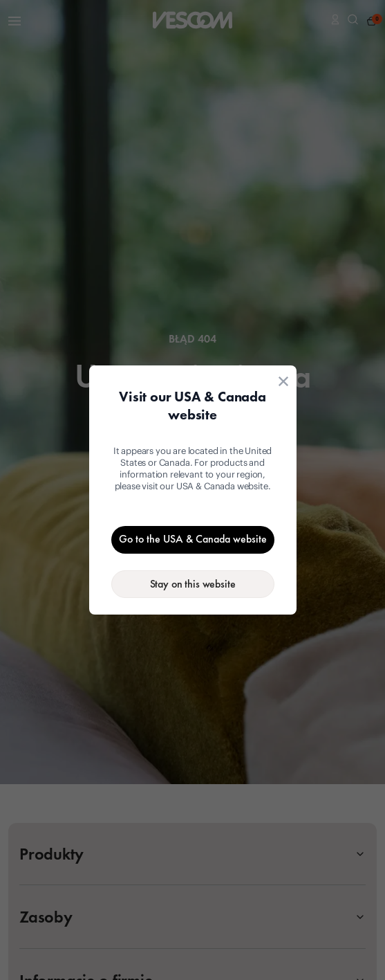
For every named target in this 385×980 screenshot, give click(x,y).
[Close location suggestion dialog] (283, 381)
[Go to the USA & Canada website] (193, 540)
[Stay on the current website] (193, 584)
